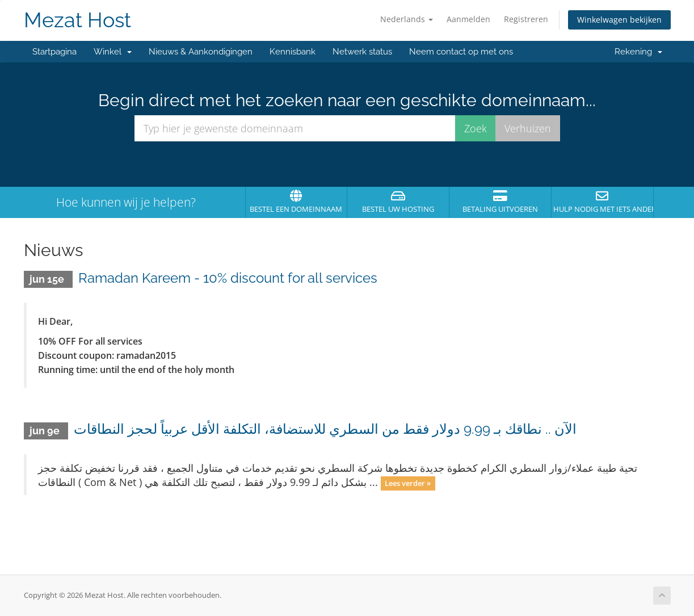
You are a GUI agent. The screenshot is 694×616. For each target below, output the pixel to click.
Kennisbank (293, 52)
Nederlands (407, 19)
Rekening (638, 52)
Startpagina (54, 52)
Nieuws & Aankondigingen (201, 52)
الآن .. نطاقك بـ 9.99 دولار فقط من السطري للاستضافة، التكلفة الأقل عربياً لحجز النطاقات (325, 429)
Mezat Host (77, 20)
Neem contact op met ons (461, 52)
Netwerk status (362, 52)
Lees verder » (408, 483)
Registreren (526, 19)
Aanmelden (468, 19)
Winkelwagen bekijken (619, 20)
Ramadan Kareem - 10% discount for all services (228, 278)
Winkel (113, 52)
